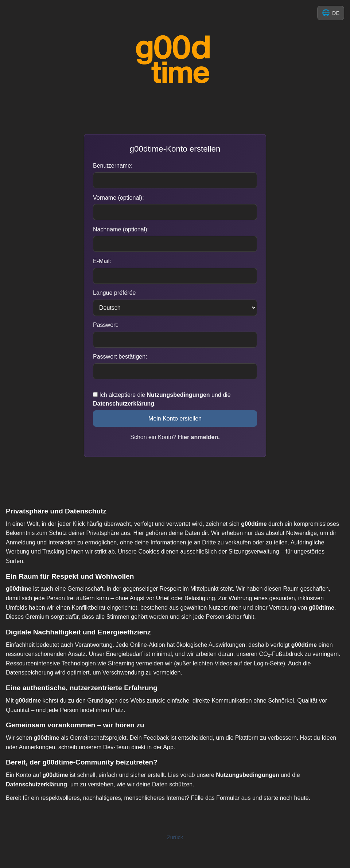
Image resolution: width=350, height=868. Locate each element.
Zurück (175, 837)
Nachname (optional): (121, 229)
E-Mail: (102, 261)
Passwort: (106, 325)
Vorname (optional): (118, 198)
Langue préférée (114, 293)
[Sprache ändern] (331, 13)
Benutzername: (113, 166)
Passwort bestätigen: (120, 357)
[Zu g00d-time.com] (175, 60)
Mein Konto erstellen (175, 419)
